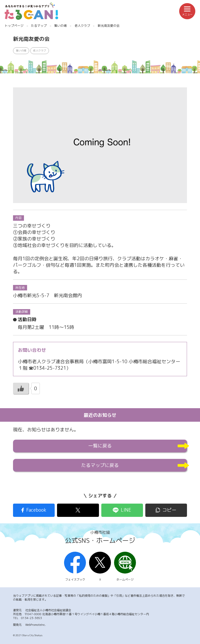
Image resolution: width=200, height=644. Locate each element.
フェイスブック (75, 567)
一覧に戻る (100, 446)
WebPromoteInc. (36, 625)
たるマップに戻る (100, 465)
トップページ (14, 26)
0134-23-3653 (32, 618)
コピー (169, 510)
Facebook (36, 510)
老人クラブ (82, 26)
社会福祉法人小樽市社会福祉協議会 (48, 610)
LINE (126, 510)
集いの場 (60, 26)
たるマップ (39, 26)
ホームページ (125, 567)
